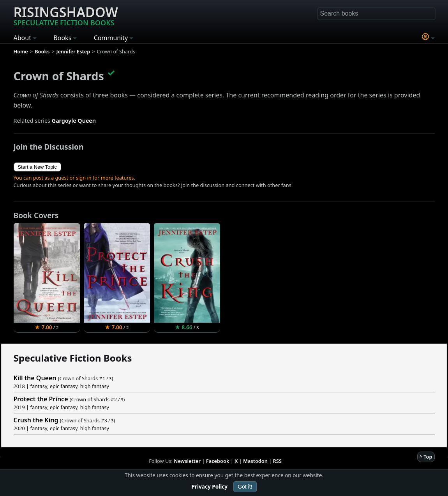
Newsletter (187, 461)
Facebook (218, 461)
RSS (277, 461)
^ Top (426, 457)
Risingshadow (66, 15)
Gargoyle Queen (74, 121)
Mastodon (255, 461)
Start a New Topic (37, 167)
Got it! (245, 487)
